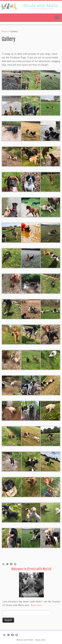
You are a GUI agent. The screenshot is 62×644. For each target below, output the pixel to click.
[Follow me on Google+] (16, 564)
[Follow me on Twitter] (8, 564)
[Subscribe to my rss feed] (4, 564)
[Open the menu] (57, 18)
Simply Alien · (41, 640)
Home (5, 31)
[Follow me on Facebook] (12, 564)
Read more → (38, 605)
